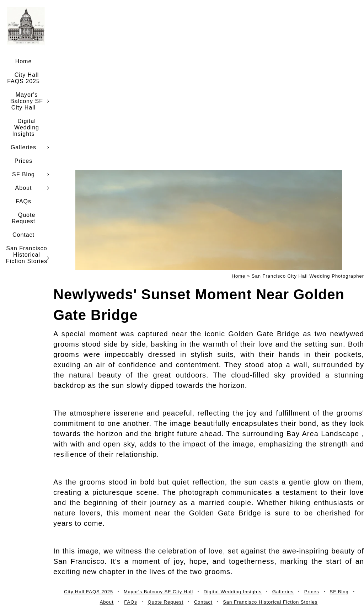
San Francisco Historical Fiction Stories (27, 255)
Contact (23, 235)
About (24, 188)
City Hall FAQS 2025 (23, 78)
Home (24, 61)
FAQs (23, 201)
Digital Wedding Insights (26, 127)
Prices (23, 161)
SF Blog (23, 174)
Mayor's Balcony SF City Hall (27, 101)
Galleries (23, 147)
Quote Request (24, 218)
